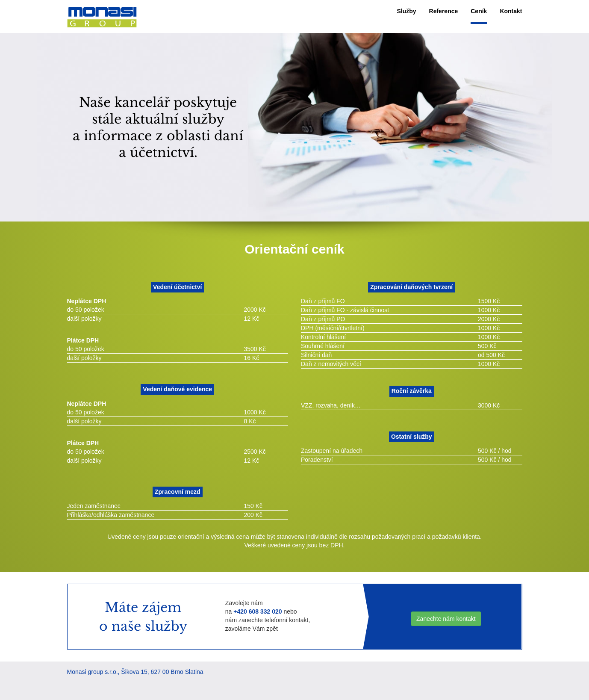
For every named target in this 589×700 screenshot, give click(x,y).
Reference (444, 11)
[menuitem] (406, 11)
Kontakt (511, 11)
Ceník (479, 11)
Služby (406, 11)
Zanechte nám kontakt (446, 619)
